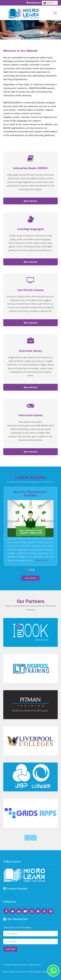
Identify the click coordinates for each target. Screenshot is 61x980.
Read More (42, 560)
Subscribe (10, 949)
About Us (14, 972)
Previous (2, 32)
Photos (32, 972)
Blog (38, 972)
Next (59, 32)
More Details (30, 201)
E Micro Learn (35, 965)
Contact (45, 972)
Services (23, 972)
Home (6, 972)
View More (30, 578)
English (50, 3)
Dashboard (34, 3)
